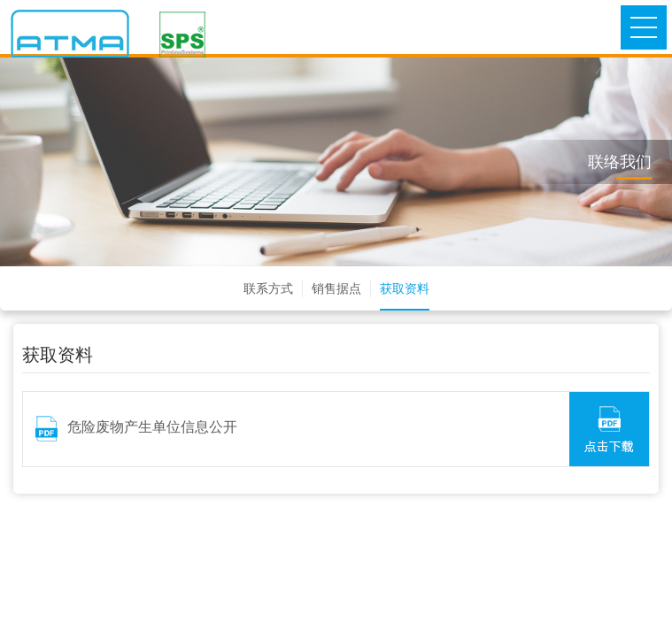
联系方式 (268, 288)
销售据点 (336, 288)
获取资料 (405, 288)
